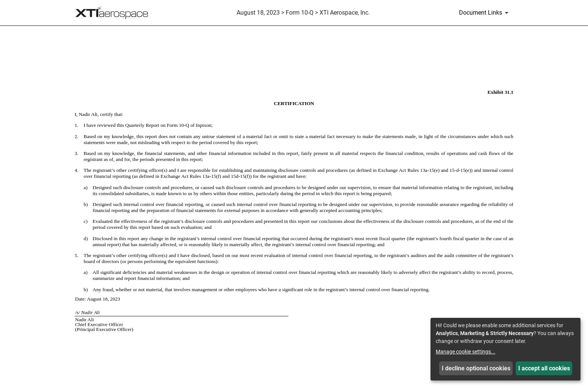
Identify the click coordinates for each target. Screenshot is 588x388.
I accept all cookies (544, 368)
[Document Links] (485, 13)
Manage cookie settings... (466, 352)
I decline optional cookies (476, 368)
